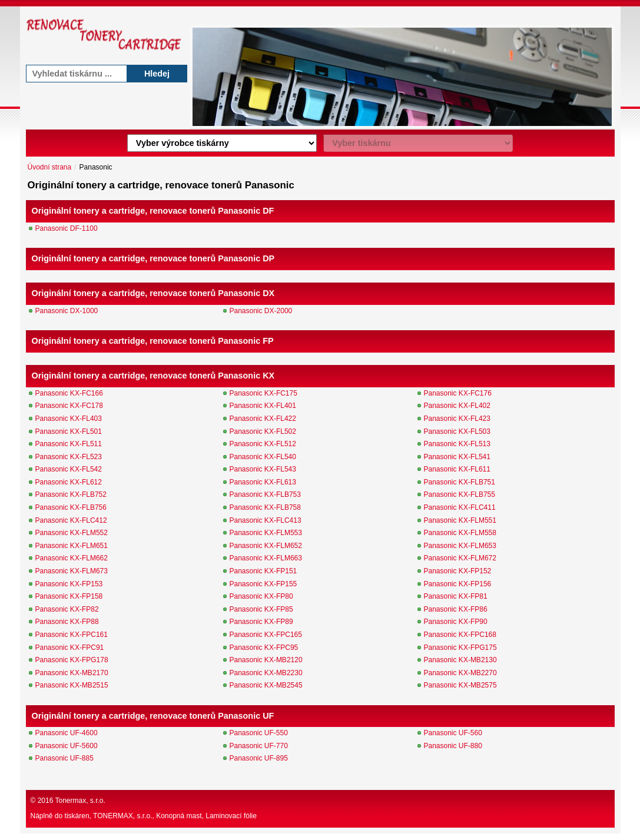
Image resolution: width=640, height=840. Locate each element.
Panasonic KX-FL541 (457, 457)
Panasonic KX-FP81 (456, 596)
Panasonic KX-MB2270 (460, 673)
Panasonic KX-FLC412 (71, 520)
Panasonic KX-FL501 (69, 431)
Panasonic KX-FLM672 (460, 558)
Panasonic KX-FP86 (456, 609)
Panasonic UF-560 (453, 733)
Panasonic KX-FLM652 (266, 546)
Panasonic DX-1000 (67, 311)
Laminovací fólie (231, 816)
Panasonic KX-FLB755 (460, 494)
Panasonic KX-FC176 (458, 393)
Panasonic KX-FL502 (263, 431)
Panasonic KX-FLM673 (72, 571)
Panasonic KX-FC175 (263, 393)
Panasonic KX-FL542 (69, 469)
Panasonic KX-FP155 (263, 584)
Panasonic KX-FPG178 (72, 660)
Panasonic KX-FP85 (261, 609)
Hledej (157, 74)
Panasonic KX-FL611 (457, 469)
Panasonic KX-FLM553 (266, 533)
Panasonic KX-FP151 (263, 571)
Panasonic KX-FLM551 (460, 520)
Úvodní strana (50, 167)
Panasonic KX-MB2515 (72, 685)
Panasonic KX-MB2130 (460, 660)
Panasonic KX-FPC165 (266, 635)
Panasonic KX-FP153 (69, 584)
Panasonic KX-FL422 (263, 419)
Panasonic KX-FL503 (457, 431)
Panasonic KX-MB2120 (266, 660)
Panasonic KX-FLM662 (72, 558)
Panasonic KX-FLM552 (72, 533)
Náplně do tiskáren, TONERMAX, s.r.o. (92, 816)
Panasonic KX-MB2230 (266, 673)
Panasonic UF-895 (259, 758)
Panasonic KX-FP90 (456, 622)
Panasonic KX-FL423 (457, 419)
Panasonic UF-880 (453, 746)
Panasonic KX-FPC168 (460, 635)
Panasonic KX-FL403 (69, 419)
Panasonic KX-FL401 (263, 406)
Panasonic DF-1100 (67, 228)
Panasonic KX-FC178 (69, 406)
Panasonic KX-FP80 (261, 596)
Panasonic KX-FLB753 (265, 494)
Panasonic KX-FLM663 (266, 558)
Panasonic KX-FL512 (263, 444)
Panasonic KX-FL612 (69, 482)
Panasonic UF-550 (259, 733)
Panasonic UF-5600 (67, 746)
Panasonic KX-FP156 (458, 584)
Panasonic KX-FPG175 (460, 648)
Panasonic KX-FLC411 (460, 507)
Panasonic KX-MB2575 (460, 685)
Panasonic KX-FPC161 (72, 635)
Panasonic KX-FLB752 (71, 494)
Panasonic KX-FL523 (69, 457)
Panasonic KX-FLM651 (72, 546)
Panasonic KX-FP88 (67, 622)
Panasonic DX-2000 (261, 311)
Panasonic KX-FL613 (263, 482)
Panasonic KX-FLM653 (460, 546)
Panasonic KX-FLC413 (266, 520)
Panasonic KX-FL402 (457, 406)
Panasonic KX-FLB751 (460, 482)
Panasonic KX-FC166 (69, 393)
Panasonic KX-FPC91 (70, 648)
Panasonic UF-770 (259, 746)
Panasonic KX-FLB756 (71, 507)
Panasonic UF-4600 (67, 733)
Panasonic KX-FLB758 (265, 507)
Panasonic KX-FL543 (263, 469)
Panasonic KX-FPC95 (264, 648)
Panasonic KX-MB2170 (72, 673)
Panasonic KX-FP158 (69, 596)
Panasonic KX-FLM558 (460, 533)
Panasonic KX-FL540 (263, 457)
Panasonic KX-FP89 (261, 622)
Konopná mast (179, 816)
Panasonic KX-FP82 (67, 609)
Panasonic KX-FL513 (457, 444)
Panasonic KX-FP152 (458, 571)
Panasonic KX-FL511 (69, 444)
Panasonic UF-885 (64, 758)
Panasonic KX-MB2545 (266, 685)
